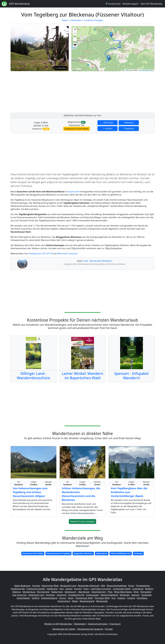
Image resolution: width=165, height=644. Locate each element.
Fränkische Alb (18, 589)
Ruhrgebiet (146, 592)
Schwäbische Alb (76, 595)
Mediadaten (80, 624)
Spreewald (146, 595)
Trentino (131, 598)
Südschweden (23, 598)
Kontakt (109, 629)
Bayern (65, 20)
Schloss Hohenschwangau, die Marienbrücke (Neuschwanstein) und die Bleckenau (81, 494)
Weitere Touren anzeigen (83, 521)
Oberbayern (76, 20)
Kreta (86, 589)
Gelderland (52, 589)
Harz (62, 589)
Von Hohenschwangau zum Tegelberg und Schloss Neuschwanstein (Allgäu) (30, 492)
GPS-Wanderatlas (19, 4)
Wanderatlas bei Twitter (64, 629)
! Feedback (129, 129)
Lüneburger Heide (122, 589)
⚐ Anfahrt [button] (108, 129)
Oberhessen (84, 592)
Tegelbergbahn (102, 553)
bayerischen (74, 192)
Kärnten (78, 589)
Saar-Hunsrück (19, 595)
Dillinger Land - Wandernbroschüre (34, 376)
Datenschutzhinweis (98, 624)
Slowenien (125, 595)
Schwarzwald (92, 595)
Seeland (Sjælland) (109, 595)
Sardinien (50, 595)
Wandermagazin (131, 4)
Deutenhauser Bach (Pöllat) (33, 553)
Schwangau (138, 553)
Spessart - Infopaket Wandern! (132, 376)
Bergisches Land (68, 586)
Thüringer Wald (102, 598)
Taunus (62, 598)
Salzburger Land (36, 595)
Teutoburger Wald (84, 598)
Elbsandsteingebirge (117, 586)
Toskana (121, 598)
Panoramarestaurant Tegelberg (58, 553)
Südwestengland (49, 598)
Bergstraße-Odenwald (88, 586)
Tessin (71, 598)
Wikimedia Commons (67, 254)
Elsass (131, 586)
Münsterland (43, 592)
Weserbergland (87, 601)
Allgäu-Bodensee (22, 586)
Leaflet (127, 70)
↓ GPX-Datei (108, 123)
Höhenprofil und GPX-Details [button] (77, 129)
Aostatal (36, 586)
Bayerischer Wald (50, 586)
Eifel (103, 586)
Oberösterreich (99, 592)
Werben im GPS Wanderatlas (58, 624)
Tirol (113, 598)
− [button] (75, 34)
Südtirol (36, 598)
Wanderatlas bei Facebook (90, 629)
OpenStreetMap (144, 70)
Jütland (69, 589)
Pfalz (110, 592)
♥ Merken (129, 123)
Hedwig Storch (36, 254)
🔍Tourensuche (113, 4)
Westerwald (102, 601)
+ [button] (75, 30)
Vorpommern (64, 601)
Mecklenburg (29, 592)
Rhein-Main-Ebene (123, 592)
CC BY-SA (48, 254)
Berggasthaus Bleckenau (83, 553)
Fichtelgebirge (143, 586)
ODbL (151, 70)
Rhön (136, 592)
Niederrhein (57, 592)
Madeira (149, 589)
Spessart (135, 595)
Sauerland (62, 595)
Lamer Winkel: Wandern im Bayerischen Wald (83, 376)
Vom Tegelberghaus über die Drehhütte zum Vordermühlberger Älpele (129, 492)
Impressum (115, 624)
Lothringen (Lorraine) (101, 589)
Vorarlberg (142, 598)
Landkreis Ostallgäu (94, 20)
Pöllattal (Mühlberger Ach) (121, 553)
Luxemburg (138, 589)
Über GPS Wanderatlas (151, 4)
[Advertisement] (113, 91)
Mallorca (17, 592)
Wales (75, 601)
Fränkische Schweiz (36, 589)
